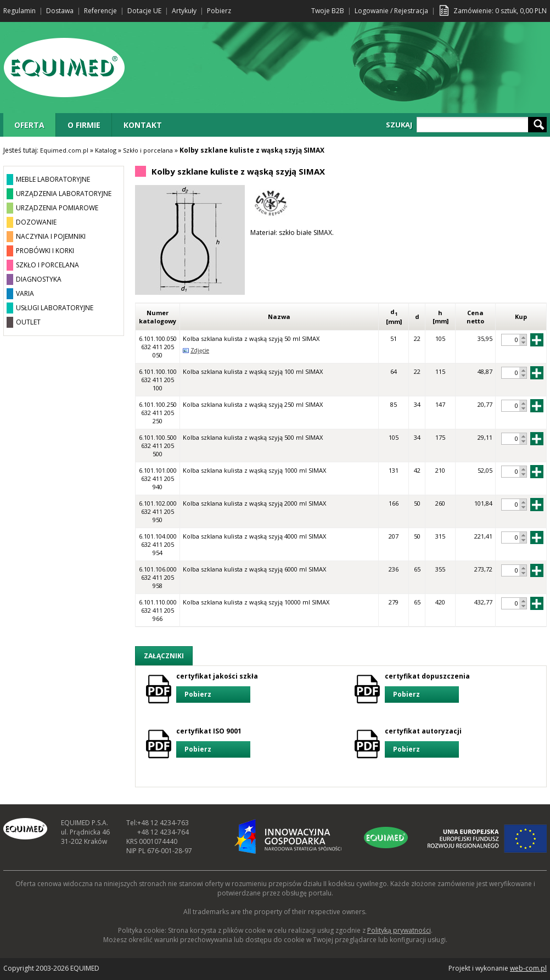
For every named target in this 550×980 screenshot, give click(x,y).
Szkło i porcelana (148, 150)
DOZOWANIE (36, 222)
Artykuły (184, 11)
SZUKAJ (399, 125)
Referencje (100, 11)
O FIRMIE (84, 125)
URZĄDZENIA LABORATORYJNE (64, 194)
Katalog (106, 150)
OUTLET (28, 322)
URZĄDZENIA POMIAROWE (57, 208)
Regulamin (19, 11)
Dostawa (60, 11)
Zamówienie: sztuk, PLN (500, 11)
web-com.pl (528, 968)
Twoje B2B (328, 11)
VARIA (25, 293)
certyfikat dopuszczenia (427, 687)
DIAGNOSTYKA (39, 279)
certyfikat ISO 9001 (213, 742)
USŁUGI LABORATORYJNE (55, 308)
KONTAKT (143, 125)
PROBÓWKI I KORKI (45, 251)
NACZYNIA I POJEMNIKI (51, 236)
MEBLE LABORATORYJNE (53, 179)
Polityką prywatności (399, 930)
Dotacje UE (144, 11)
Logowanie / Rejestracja (391, 11)
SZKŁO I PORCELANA (47, 265)
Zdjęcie (200, 350)
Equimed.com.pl (64, 150)
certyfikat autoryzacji (423, 742)
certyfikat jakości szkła (217, 687)
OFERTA (29, 125)
